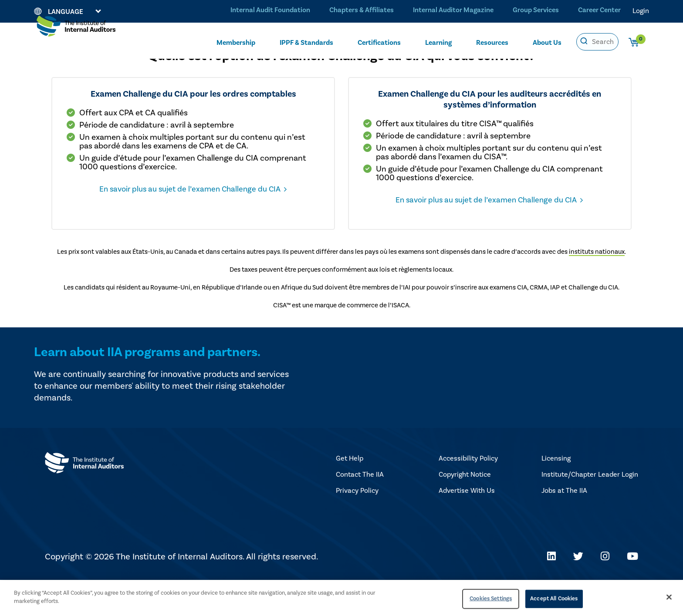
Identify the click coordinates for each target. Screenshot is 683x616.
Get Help (350, 495)
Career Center (598, 10)
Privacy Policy (357, 527)
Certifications (379, 42)
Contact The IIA (360, 511)
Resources (492, 42)
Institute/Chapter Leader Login (590, 511)
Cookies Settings (491, 599)
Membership (236, 42)
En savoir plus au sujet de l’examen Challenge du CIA (236, 222)
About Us (547, 42)
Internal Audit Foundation (266, 10)
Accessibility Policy (468, 495)
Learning (438, 42)
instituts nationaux (597, 288)
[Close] (669, 597)
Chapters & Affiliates (358, 10)
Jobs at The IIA (564, 527)
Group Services (533, 10)
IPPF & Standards (306, 42)
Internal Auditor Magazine (450, 10)
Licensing (556, 495)
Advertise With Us (467, 527)
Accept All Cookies (554, 599)
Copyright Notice (465, 511)
